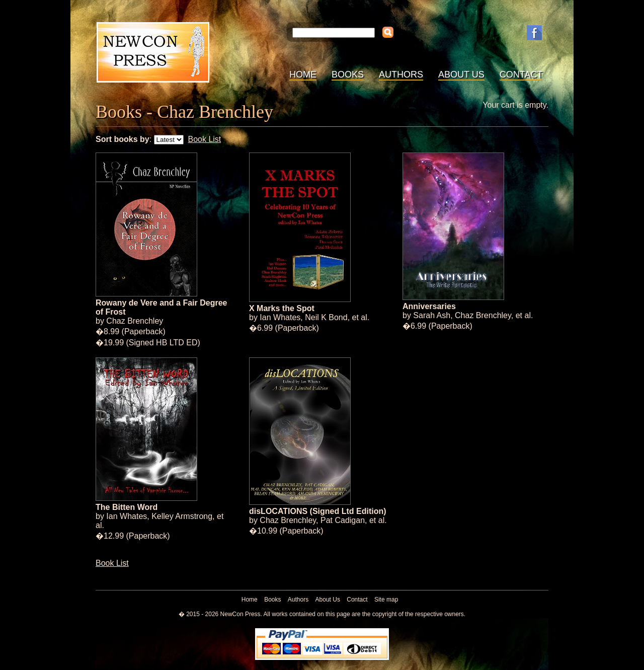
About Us (461, 75)
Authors (401, 75)
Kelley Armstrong (182, 516)
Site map (386, 600)
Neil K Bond (326, 317)
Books (348, 75)
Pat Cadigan (343, 520)
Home (303, 75)
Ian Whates (280, 317)
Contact (521, 75)
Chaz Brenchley (135, 321)
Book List (204, 139)
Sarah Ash (432, 315)
